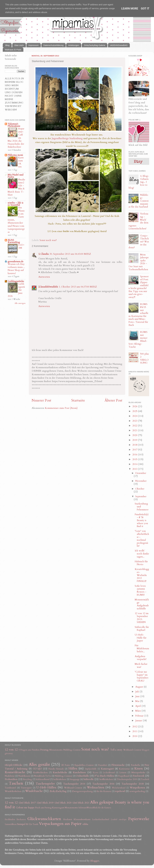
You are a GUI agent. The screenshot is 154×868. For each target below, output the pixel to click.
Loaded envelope (119, 819)
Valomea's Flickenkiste (14, 125)
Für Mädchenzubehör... (142, 648)
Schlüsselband (43, 779)
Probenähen (11, 779)
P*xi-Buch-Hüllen (104, 776)
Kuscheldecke (60, 772)
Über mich (19, 45)
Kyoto (96, 773)
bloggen (146, 750)
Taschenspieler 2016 (103, 784)
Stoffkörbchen (106, 779)
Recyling (28, 779)
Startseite (78, 400)
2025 (135, 411)
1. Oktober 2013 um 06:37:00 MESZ (78, 287)
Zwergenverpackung (82, 791)
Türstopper (26, 788)
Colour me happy (25, 808)
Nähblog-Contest (72, 750)
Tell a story (116, 750)
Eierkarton (21, 819)
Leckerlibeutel (109, 773)
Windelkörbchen (13, 791)
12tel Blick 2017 (27, 803)
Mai (138, 701)
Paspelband (124, 776)
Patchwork (139, 776)
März (138, 711)
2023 (135, 421)
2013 (135, 469)
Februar (140, 716)
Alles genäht (39, 764)
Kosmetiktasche (15, 772)
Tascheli (145, 779)
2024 (135, 416)
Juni (138, 696)
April (138, 706)
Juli (137, 692)
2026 (135, 406)
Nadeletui (10, 776)
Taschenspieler (45, 784)
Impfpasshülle (91, 769)
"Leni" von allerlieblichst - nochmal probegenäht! (142, 538)
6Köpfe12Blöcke (14, 765)
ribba (85, 824)
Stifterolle (88, 779)
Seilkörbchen (60, 779)
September (141, 496)
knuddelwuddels (49, 287)
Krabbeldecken (40, 772)
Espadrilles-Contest (84, 765)
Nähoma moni (15, 155)
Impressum (34, 45)
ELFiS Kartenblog (14, 241)
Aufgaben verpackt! (141, 658)
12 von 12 (11, 750)
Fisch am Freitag (43, 808)
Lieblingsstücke (16, 281)
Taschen (16, 783)
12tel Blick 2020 (63, 803)
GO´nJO (37, 769)
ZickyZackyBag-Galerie (95, 45)
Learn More (130, 9)
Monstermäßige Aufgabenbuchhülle (142, 604)
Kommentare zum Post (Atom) (61, 408)
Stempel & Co (24, 824)
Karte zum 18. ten (21, 162)
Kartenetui (124, 769)
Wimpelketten (137, 788)
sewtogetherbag (137, 791)
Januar (139, 721)
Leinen (123, 772)
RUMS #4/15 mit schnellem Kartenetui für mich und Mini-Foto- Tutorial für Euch (138, 315)
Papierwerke (139, 819)
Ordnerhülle (82, 776)
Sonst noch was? (48, 240)
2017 (135, 450)
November (141, 481)
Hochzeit (68, 819)
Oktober (140, 489)
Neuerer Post (41, 400)
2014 (135, 464)
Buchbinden (10, 819)
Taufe (35, 824)
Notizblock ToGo (42, 776)
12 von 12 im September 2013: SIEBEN (142, 618)
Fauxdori (103, 765)
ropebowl (120, 791)
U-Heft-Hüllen (46, 788)
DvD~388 (21, 246)
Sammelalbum (11, 824)
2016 (135, 455)
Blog (7, 45)
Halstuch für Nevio (141, 563)
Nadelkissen (24, 776)
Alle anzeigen (20, 303)
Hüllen (73, 769)
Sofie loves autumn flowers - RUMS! (141, 590)
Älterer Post (114, 400)
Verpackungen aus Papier (60, 824)
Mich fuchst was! (141, 666)
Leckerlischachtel (101, 819)
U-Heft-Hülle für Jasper (141, 638)
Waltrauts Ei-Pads (13, 50)
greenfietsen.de (16, 261)
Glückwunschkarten (44, 819)
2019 (135, 440)
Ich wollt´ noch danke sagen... (142, 554)
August (139, 687)
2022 (135, 426)
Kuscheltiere (79, 772)
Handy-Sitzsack (56, 769)
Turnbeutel (10, 788)
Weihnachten (96, 788)
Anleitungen (74, 45)
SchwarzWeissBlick (88, 808)
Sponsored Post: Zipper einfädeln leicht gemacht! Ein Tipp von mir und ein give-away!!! (139, 287)
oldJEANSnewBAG (119, 45)
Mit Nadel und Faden (16, 176)
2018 (135, 445)
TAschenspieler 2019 (127, 779)
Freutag (44, 750)
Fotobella (136, 765)
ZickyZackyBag (58, 791)
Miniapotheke (138, 772)
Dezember (141, 473)
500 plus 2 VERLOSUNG (144, 358)
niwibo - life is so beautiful (15, 204)
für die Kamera (104, 791)
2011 (135, 731)
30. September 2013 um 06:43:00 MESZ (70, 254)
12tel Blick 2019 (45, 803)
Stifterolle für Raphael (142, 629)
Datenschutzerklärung (53, 45)
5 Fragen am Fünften (29, 750)
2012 (135, 727)
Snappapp (75, 779)
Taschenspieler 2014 (74, 784)
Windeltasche (34, 791)
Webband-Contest (132, 750)
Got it (145, 9)
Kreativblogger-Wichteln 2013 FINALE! (142, 575)
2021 (135, 430)
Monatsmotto (56, 750)
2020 (135, 435)
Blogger (95, 861)
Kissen (139, 769)
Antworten (44, 277)
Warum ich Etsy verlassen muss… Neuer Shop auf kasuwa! (16, 269)
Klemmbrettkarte (82, 819)
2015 (135, 459)
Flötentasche (118, 765)
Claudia (45, 254)
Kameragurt (107, 769)
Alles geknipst (102, 802)
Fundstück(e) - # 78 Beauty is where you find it (142, 520)
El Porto (66, 765)
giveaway (9, 753)
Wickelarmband (119, 788)
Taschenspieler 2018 (132, 784)
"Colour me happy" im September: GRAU (142, 676)
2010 (135, 736)
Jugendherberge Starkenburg (67, 138)
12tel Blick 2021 (81, 803)
